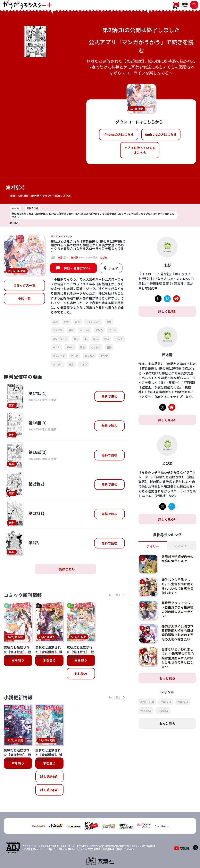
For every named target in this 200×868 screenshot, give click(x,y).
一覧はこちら (65, 569)
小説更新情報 (18, 697)
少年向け (166, 702)
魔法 (96, 339)
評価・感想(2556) (77, 268)
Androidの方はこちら (161, 134)
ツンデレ (58, 364)
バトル (57, 347)
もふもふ (96, 347)
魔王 (76, 339)
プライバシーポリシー (102, 852)
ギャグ (70, 347)
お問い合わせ (126, 852)
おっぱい (89, 356)
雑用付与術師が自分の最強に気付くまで (177, 559)
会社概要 (81, 852)
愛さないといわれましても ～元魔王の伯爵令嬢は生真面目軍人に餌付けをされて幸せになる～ (178, 658)
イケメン (58, 330)
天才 (71, 364)
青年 (77, 322)
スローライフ (60, 339)
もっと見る (167, 678)
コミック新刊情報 (23, 595)
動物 (82, 347)
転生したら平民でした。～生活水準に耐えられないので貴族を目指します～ (177, 586)
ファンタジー (93, 322)
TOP (69, 852)
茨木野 (35, 196)
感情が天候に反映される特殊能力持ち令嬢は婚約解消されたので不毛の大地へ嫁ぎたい (177, 633)
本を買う (18, 660)
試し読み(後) (49, 771)
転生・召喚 (147, 702)
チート (113, 330)
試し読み (81, 674)
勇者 (66, 322)
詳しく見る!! (167, 311)
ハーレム (84, 330)
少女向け (163, 711)
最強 (71, 330)
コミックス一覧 (24, 285)
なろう (119, 339)
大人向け (146, 711)
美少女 (104, 356)
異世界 (99, 330)
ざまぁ (75, 356)
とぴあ (67, 196)
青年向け (183, 702)
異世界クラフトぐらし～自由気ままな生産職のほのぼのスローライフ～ (177, 609)
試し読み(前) (49, 758)
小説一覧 (24, 299)
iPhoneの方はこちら (119, 134)
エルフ (83, 364)
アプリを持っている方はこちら (140, 150)
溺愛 (109, 322)
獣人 (107, 339)
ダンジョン (59, 356)
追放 (55, 322)
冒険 (109, 347)
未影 (20, 196)
